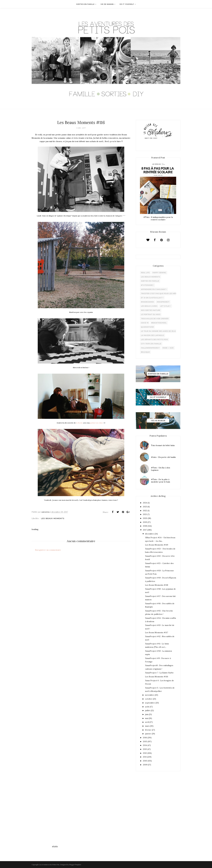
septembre (150, 703)
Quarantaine (147, 327)
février (148, 730)
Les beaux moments (53, 518)
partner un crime (96, 423)
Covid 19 (145, 323)
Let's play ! (166, 306)
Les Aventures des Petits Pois (49, 865)
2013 (145, 749)
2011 (145, 757)
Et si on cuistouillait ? (152, 298)
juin (147, 714)
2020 (145, 518)
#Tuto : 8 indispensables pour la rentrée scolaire (158, 218)
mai (147, 718)
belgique (145, 352)
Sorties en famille (150, 281)
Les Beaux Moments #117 (156, 632)
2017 (145, 530)
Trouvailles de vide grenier (155, 319)
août (147, 707)
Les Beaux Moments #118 (157, 585)
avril (147, 722)
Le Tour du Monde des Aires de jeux (158, 331)
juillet (148, 710)
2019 (145, 522)
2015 (145, 741)
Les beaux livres (149, 306)
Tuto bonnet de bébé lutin (163, 445)
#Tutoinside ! (147, 285)
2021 (145, 514)
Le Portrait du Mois (151, 314)
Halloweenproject (150, 348)
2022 (145, 511)
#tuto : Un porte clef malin (163, 457)
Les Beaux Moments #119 (157, 545)
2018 (145, 526)
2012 (145, 753)
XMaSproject (163, 302)
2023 (145, 507)
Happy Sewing (159, 273)
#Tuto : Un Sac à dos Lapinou (161, 469)
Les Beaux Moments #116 (157, 677)
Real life (145, 273)
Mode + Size (168, 348)
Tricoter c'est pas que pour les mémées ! (161, 294)
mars (147, 726)
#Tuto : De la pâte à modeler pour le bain (160, 481)
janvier (148, 734)
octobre (149, 699)
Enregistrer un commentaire (48, 550)
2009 (145, 765)
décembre (150, 534)
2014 (145, 745)
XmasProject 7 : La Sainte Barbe (159, 673)
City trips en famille (151, 344)
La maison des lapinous (153, 335)
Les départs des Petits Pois (154, 340)
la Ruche (79, 423)
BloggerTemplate (75, 865)
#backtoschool (159, 323)
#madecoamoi (148, 302)
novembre (150, 695)
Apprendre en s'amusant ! (154, 289)
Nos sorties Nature (151, 310)
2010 (145, 761)
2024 (145, 503)
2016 (145, 738)
